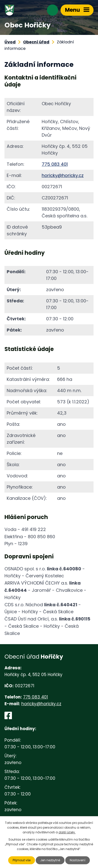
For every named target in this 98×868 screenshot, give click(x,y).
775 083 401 (55, 164)
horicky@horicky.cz (63, 175)
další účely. (67, 832)
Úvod (10, 42)
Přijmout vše (22, 860)
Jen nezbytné (50, 860)
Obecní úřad (36, 42)
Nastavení (78, 860)
